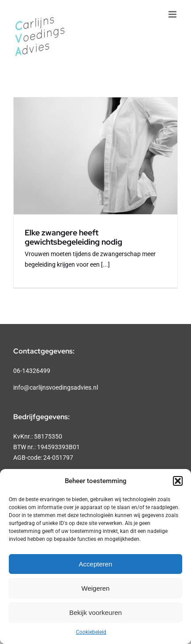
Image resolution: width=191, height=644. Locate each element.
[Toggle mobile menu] (173, 14)
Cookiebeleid (91, 632)
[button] (178, 481)
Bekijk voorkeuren (95, 612)
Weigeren (96, 588)
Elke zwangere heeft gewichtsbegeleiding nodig (73, 237)
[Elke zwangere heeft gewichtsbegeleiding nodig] (95, 156)
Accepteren (96, 564)
